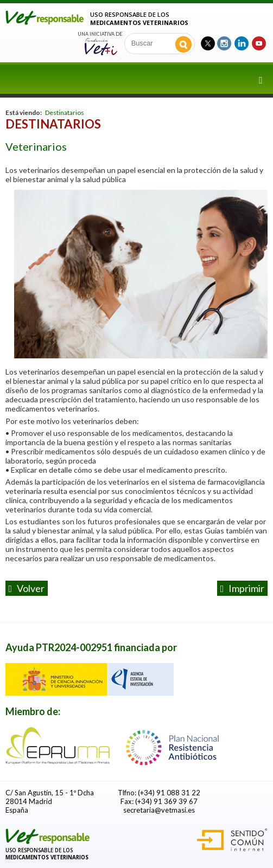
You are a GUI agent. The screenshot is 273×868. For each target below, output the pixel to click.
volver (27, 588)
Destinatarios (65, 112)
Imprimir (243, 588)
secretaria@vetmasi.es (159, 810)
